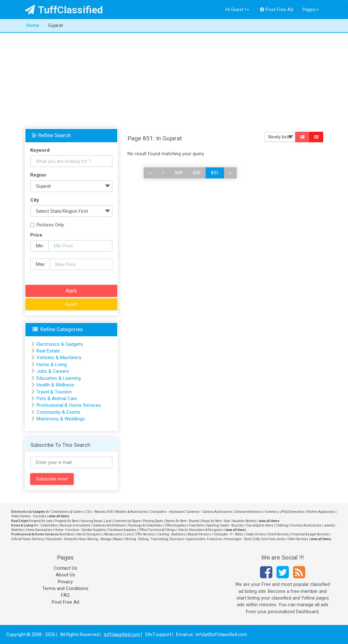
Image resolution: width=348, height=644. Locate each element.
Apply (71, 291)
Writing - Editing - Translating (147, 539)
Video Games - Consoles (29, 516)
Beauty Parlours (200, 534)
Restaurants (113, 534)
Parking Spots (153, 521)
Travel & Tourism (54, 392)
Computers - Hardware (167, 512)
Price (36, 235)
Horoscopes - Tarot (237, 539)
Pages (311, 10)
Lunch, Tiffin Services (140, 534)
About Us (65, 575)
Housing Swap (91, 521)
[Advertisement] (174, 81)
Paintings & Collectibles (145, 525)
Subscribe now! (52, 479)
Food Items (197, 525)
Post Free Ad (276, 10)
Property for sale (41, 521)
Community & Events (58, 412)
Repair (118, 539)
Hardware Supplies (122, 530)
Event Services (279, 534)
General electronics (249, 512)
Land (108, 521)
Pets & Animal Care (57, 399)
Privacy (65, 582)
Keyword (40, 150)
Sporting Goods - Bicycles (225, 525)
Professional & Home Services (69, 405)
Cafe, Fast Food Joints (269, 539)
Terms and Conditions (65, 588)
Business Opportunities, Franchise (196, 539)
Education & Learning (59, 378)
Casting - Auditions (171, 534)
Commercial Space (127, 521)
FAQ (65, 595)
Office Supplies (176, 525)
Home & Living (52, 365)
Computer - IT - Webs (228, 534)
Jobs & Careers (53, 371)
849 (179, 173)
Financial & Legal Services (310, 534)
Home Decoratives (39, 530)
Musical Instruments (75, 525)
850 (197, 173)
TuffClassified (64, 10)
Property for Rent (66, 521)
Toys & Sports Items (260, 525)
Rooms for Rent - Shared (182, 521)
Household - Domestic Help (65, 539)
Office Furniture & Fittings (157, 530)
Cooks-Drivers (256, 534)
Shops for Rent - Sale (215, 521)
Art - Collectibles (46, 525)
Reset (71, 304)
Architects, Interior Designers (81, 534)
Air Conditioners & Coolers (65, 512)
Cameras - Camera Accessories (209, 512)
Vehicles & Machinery (59, 358)
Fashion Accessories (306, 525)
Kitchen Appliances (321, 512)
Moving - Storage (99, 539)
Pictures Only (47, 225)
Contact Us (65, 568)
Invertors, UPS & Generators (285, 512)
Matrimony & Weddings (61, 419)
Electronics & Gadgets (60, 344)
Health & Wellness (55, 385)
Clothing (282, 525)
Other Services (298, 539)
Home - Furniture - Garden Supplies (80, 530)
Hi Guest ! (237, 10)
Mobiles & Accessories (132, 512)
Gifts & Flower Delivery (27, 539)
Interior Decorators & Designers (201, 530)
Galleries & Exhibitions (109, 525)
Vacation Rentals (244, 521)
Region (38, 175)
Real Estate (48, 351)
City (35, 200)
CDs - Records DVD (99, 512)
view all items (59, 516)
